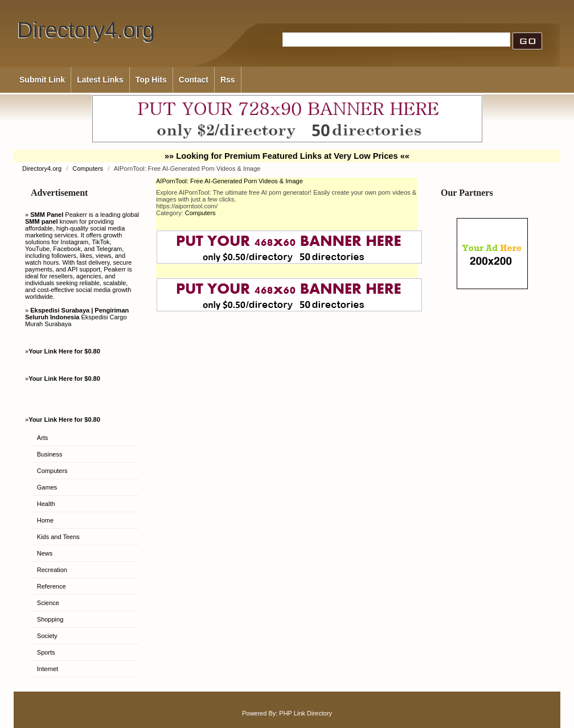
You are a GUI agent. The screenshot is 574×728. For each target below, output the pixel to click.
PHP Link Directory (306, 713)
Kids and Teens (58, 537)
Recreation (52, 570)
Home (45, 520)
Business (50, 454)
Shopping (50, 619)
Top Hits (151, 80)
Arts (43, 438)
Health (46, 504)
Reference (52, 586)
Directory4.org (86, 30)
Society (47, 636)
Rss (228, 80)
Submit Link (42, 80)
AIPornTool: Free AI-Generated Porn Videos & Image (229, 181)
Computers (89, 168)
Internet (48, 669)
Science (48, 603)
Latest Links (100, 80)
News (45, 553)
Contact (194, 80)
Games (47, 487)
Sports (46, 652)
